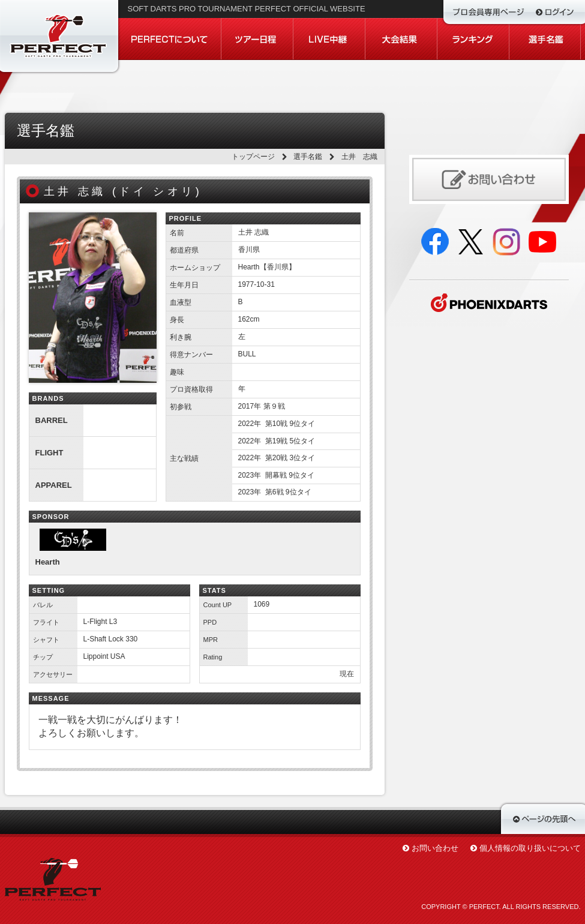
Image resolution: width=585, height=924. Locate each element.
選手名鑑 (308, 157)
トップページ (253, 157)
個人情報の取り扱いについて (530, 848)
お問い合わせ (435, 848)
